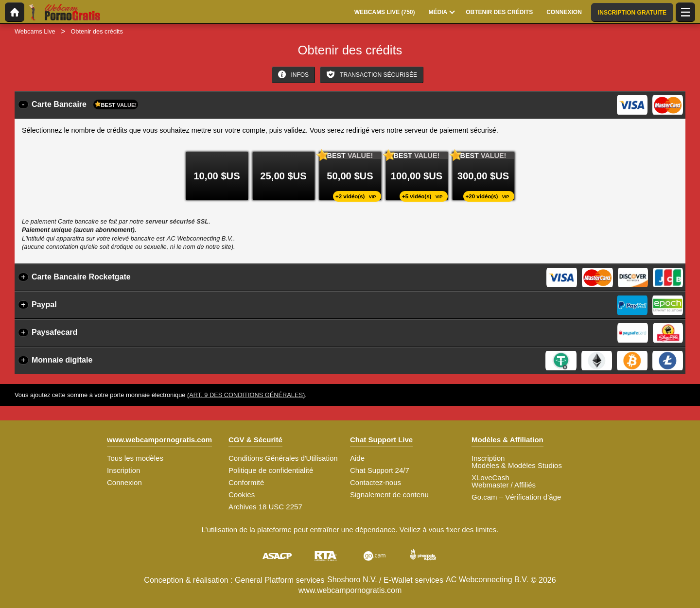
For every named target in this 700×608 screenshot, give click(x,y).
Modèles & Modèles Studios (517, 465)
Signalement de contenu (389, 495)
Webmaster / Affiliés (504, 485)
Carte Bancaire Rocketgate (81, 277)
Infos (293, 74)
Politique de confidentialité (271, 470)
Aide (357, 458)
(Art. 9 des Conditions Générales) (246, 395)
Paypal (44, 304)
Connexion (124, 482)
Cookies (242, 495)
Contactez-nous (376, 482)
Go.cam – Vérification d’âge (516, 497)
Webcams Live (35, 31)
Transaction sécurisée (372, 74)
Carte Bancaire (85, 104)
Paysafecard (54, 332)
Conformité (246, 482)
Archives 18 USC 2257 (265, 507)
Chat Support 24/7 (380, 470)
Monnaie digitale (62, 360)
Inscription (123, 470)
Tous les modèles (135, 458)
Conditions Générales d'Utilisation (283, 458)
